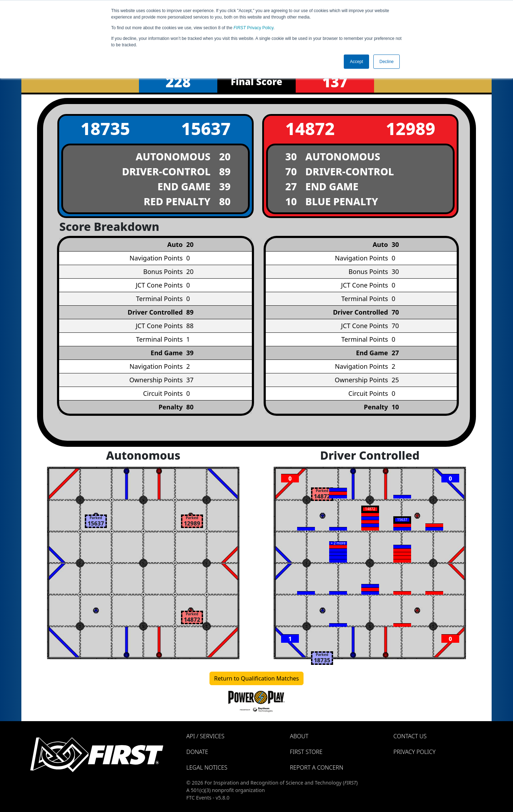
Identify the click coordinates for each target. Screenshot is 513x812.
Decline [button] (387, 62)
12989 (411, 128)
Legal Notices (207, 767)
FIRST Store (306, 752)
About (299, 736)
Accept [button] (356, 62)
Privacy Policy (254, 28)
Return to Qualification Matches (256, 678)
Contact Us (410, 736)
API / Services (205, 736)
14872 (310, 128)
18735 (105, 128)
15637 (206, 128)
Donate (197, 752)
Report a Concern (317, 767)
